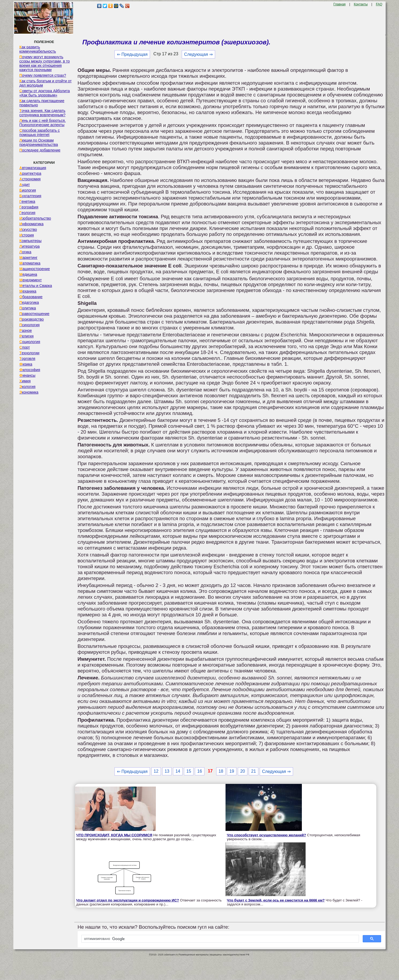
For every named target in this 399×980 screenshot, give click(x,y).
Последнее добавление (40, 150)
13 (167, 771)
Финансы (27, 375)
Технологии (29, 353)
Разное (26, 330)
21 (254, 771)
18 (221, 771)
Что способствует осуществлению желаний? (266, 835)
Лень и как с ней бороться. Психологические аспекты (43, 123)
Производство (32, 319)
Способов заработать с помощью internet (40, 133)
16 (200, 771)
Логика (25, 252)
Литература (30, 246)
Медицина (28, 274)
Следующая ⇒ (198, 54)
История (27, 235)
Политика (28, 308)
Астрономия (30, 179)
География (29, 207)
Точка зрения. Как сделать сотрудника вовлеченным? (43, 113)
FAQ (379, 4)
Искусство (28, 230)
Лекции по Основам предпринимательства (39, 142)
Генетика (27, 201)
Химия (25, 381)
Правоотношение (34, 314)
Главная (339, 4)
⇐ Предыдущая (132, 54)
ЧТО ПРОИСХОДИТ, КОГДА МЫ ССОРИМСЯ (114, 835)
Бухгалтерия (30, 196)
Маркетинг (29, 258)
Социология (30, 342)
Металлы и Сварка (36, 286)
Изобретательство (35, 218)
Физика (26, 364)
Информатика (31, 224)
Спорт (25, 347)
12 (156, 771)
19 (232, 771)
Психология (30, 325)
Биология (28, 190)
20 (243, 771)
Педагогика (29, 302)
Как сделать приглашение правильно (42, 103)
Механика (28, 291)
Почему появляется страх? (43, 75)
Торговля (27, 359)
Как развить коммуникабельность (38, 49)
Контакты (361, 4)
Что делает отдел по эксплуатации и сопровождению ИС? (128, 900)
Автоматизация (33, 168)
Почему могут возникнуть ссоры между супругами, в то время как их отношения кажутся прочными (45, 63)
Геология (27, 213)
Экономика (29, 392)
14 (178, 771)
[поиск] (220, 939)
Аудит (25, 185)
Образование (31, 297)
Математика (30, 263)
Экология (27, 387)
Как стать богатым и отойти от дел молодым (46, 83)
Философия (30, 370)
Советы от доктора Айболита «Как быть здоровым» (45, 93)
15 (189, 771)
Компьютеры (31, 241)
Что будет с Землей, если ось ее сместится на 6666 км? (276, 900)
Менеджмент (31, 280)
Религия (27, 336)
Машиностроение (35, 269)
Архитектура (30, 173)
